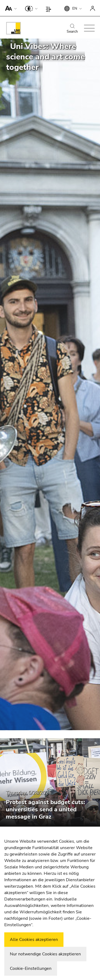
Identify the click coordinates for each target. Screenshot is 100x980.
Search (72, 29)
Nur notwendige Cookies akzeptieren (45, 954)
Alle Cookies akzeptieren (34, 940)
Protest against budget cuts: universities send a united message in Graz (45, 809)
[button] (10, 8)
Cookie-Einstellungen (31, 968)
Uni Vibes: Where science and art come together (45, 57)
